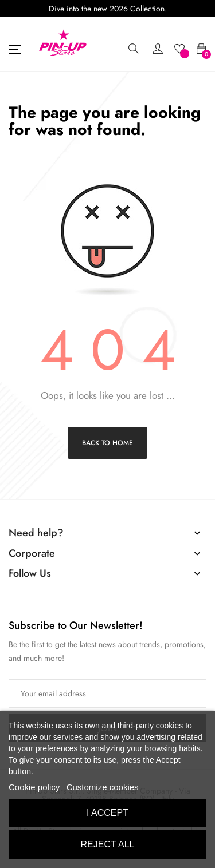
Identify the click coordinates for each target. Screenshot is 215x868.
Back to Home (107, 443)
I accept (107, 813)
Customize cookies (103, 787)
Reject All (108, 844)
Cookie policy (34, 787)
